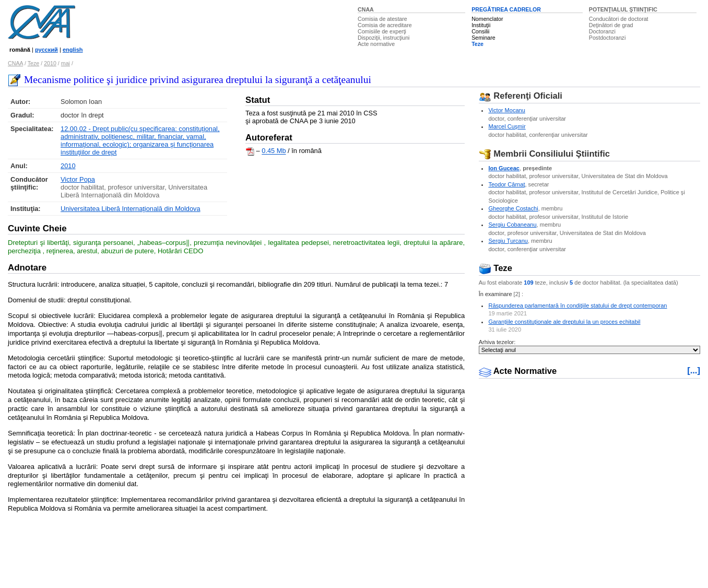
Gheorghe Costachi (513, 208)
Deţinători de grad (611, 25)
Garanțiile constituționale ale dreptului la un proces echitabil (564, 322)
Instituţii (481, 25)
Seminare (483, 38)
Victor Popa (78, 179)
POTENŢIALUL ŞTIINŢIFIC (623, 9)
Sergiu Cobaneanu (512, 225)
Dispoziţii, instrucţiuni (384, 38)
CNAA (366, 9)
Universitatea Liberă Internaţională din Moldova (130, 209)
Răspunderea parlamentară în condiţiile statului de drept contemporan (577, 305)
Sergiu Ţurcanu (508, 241)
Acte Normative (518, 371)
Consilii (480, 31)
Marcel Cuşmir (507, 126)
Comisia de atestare (382, 19)
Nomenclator (487, 19)
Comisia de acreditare (385, 25)
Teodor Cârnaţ (506, 184)
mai (66, 63)
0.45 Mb (274, 151)
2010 (50, 63)
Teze (477, 44)
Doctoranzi (602, 31)
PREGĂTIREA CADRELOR (506, 9)
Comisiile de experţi (382, 31)
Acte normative (376, 44)
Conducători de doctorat (619, 19)
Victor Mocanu (506, 110)
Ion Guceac (504, 168)
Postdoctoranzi (607, 38)
